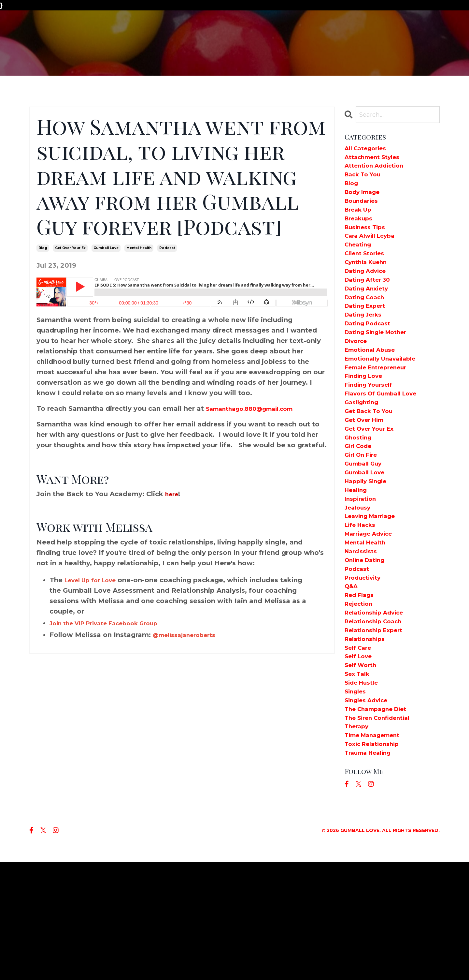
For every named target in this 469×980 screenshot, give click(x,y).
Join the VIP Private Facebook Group (114, 623)
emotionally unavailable (387, 400)
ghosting (360, 494)
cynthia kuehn (370, 286)
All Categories (369, 150)
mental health (139, 248)
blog (43, 248)
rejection (361, 692)
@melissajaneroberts (189, 635)
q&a (352, 672)
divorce (358, 379)
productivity (366, 661)
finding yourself (372, 432)
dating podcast (372, 359)
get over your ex (70, 248)
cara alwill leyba (374, 254)
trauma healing (372, 870)
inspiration (363, 567)
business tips (368, 244)
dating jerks (366, 348)
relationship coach (378, 713)
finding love (367, 421)
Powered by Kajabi (417, 963)
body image (366, 202)
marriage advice (373, 609)
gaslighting (364, 453)
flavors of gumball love (387, 442)
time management (377, 849)
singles (357, 797)
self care (360, 745)
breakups (361, 233)
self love (361, 755)
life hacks (363, 599)
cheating (360, 265)
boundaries (364, 213)
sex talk (359, 776)
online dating (368, 640)
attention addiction (379, 171)
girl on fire (364, 515)
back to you (366, 181)
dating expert (369, 338)
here (173, 494)
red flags (362, 682)
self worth (363, 765)
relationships (368, 734)
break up (361, 223)
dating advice (369, 296)
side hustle (364, 786)
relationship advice (379, 703)
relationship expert (379, 724)
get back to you (373, 463)
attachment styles (377, 160)
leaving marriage (375, 588)
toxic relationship (377, 859)
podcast (167, 248)
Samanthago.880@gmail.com (258, 408)
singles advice (370, 807)
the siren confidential (383, 828)
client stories (368, 275)
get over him (368, 473)
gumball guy (367, 526)
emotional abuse (374, 390)
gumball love (106, 248)
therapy (359, 839)
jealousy (360, 578)
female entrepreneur (381, 411)
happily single (370, 546)
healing (358, 557)
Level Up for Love (95, 580)
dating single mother (381, 369)
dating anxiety (370, 317)
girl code (361, 505)
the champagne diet (381, 818)
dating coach (368, 327)
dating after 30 (371, 306)
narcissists (363, 630)
